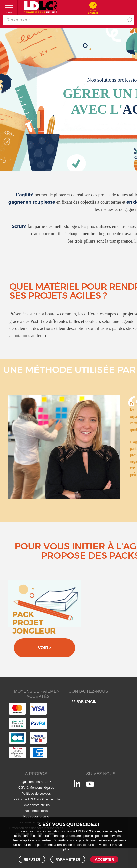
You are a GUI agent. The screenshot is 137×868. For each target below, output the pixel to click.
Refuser (32, 859)
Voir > (45, 648)
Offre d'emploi (51, 799)
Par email (83, 702)
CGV (22, 788)
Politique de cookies (36, 793)
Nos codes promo (36, 816)
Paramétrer (68, 859)
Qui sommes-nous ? (36, 782)
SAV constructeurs (36, 805)
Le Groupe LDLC (24, 799)
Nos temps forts (36, 811)
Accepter (104, 859)
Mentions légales (42, 788)
